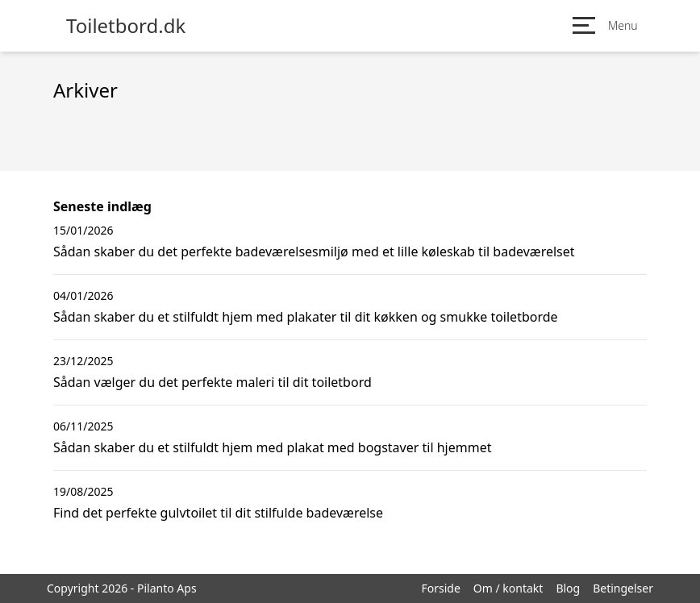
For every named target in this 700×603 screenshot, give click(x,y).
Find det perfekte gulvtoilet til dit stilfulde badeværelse (218, 513)
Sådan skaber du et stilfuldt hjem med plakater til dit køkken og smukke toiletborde (306, 317)
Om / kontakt (508, 588)
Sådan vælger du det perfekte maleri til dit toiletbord (212, 382)
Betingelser (623, 588)
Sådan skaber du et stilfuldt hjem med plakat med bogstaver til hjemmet (272, 447)
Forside (440, 588)
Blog (568, 588)
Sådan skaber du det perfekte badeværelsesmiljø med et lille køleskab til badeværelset (314, 252)
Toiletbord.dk (126, 26)
